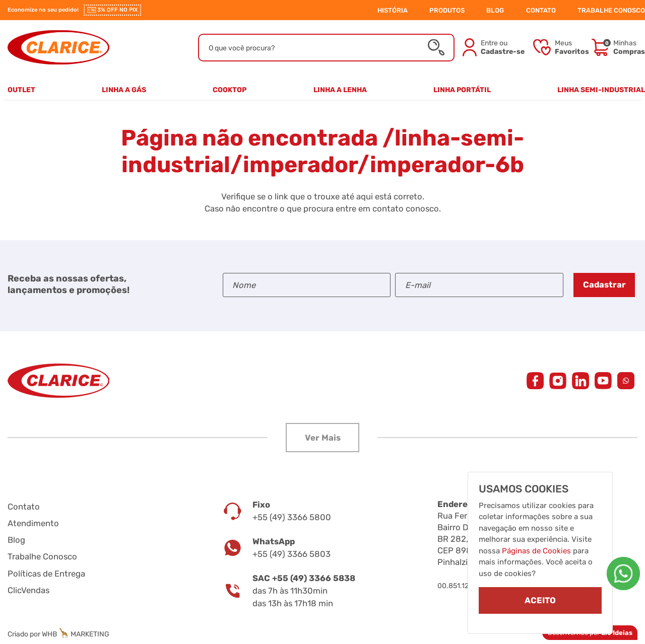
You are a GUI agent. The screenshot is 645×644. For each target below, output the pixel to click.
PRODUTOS (447, 10)
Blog (16, 540)
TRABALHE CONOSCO (611, 10)
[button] (322, 438)
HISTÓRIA (393, 10)
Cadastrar (604, 284)
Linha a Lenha (340, 90)
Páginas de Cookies (536, 550)
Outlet (21, 90)
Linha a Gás (124, 90)
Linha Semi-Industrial (601, 90)
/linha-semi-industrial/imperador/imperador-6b (323, 151)
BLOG (495, 10)
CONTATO (541, 10)
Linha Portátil (462, 90)
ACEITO (540, 600)
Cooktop (230, 90)
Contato (24, 507)
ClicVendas (28, 590)
